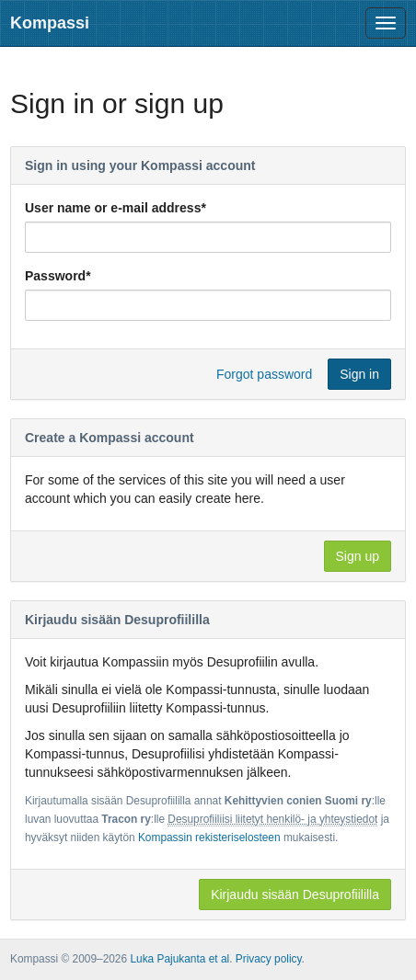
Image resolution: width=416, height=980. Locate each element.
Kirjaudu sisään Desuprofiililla (295, 895)
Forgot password (264, 374)
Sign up (358, 556)
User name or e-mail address (116, 208)
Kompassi (50, 23)
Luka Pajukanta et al (179, 959)
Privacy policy (269, 959)
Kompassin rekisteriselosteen (209, 838)
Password (58, 276)
